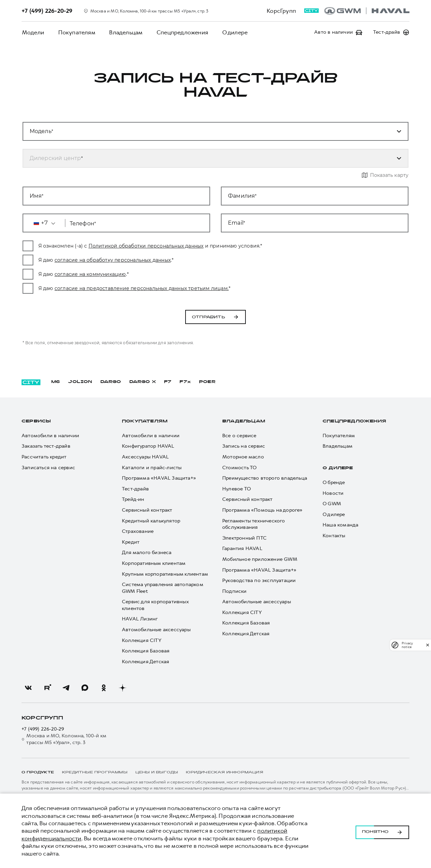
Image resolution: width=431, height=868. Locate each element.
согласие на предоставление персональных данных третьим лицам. (189, 288)
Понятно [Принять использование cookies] (382, 831)
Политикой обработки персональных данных (194, 246)
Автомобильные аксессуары (156, 630)
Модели (33, 32)
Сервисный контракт (147, 510)
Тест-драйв (135, 489)
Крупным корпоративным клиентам (165, 574)
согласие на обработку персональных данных (160, 260)
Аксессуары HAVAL (145, 457)
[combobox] (207, 158)
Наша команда (340, 525)
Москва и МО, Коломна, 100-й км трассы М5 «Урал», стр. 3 (64, 739)
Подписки (235, 591)
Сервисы (36, 421)
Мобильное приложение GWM (260, 559)
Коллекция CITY (142, 640)
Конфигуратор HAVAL (148, 446)
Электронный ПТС (244, 538)
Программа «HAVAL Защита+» (159, 478)
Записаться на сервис (48, 468)
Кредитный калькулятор (151, 521)
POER (207, 382)
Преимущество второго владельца (265, 478)
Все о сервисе (239, 436)
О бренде (334, 483)
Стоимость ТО (239, 468)
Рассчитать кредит (44, 457)
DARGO (111, 382)
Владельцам (124, 32)
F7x (185, 382)
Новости (333, 493)
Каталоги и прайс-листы (152, 468)
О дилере (232, 32)
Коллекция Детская (145, 662)
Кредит (131, 542)
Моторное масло (243, 457)
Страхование (138, 531)
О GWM (332, 504)
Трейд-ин (133, 500)
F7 (168, 382)
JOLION (80, 382)
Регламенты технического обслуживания (254, 524)
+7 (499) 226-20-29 (43, 729)
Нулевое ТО (237, 489)
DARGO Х (143, 382)
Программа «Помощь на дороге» (262, 510)
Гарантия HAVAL (242, 549)
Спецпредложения (180, 32)
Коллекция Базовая (146, 651)
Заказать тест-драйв (46, 446)
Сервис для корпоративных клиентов (155, 605)
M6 (56, 382)
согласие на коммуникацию (138, 274)
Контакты (334, 536)
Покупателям (76, 32)
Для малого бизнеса (147, 553)
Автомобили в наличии (50, 436)
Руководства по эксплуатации (259, 581)
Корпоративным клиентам (154, 563)
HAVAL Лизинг (140, 619)
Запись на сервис (244, 446)
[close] (428, 645)
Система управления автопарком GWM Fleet (162, 588)
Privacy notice (407, 645)
